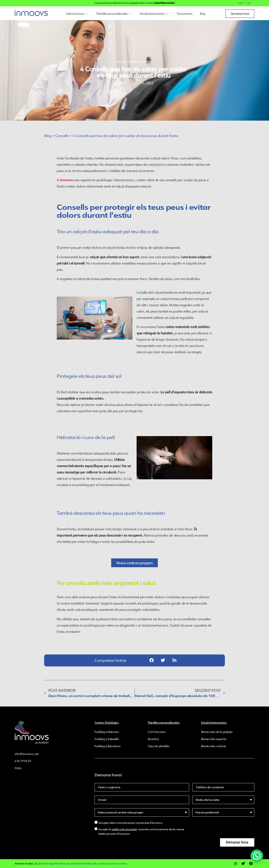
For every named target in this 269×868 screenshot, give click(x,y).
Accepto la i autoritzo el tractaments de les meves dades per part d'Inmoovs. (141, 832)
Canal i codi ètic (118, 863)
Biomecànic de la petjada (217, 732)
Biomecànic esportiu (214, 739)
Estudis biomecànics (154, 14)
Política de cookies (95, 863)
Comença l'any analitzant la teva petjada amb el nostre (134, 3)
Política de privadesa (70, 863)
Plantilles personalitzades (114, 14)
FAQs (18, 768)
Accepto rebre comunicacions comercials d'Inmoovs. (131, 823)
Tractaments (185, 14)
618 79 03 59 (23, 761)
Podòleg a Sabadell (107, 739)
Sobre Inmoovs (77, 14)
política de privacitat (124, 829)
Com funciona (156, 732)
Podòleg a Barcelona (107, 746)
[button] (152, 660)
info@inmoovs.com (27, 754)
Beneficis (153, 739)
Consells (62, 136)
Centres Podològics (107, 723)
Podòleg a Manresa (107, 732)
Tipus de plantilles (159, 746)
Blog (203, 14)
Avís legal (49, 863)
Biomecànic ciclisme (214, 746)
